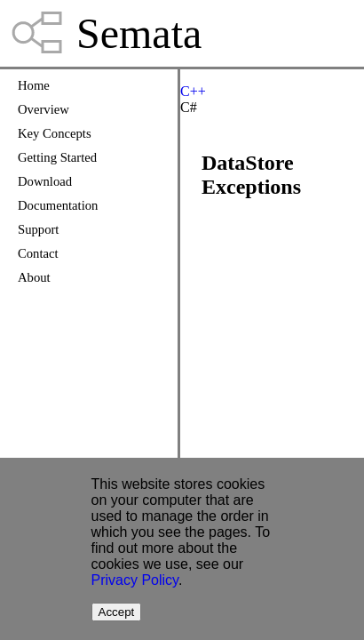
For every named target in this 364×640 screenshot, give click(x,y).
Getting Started (57, 157)
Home (34, 85)
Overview (44, 109)
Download (45, 181)
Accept (117, 612)
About (34, 277)
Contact (38, 253)
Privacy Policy (135, 580)
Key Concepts (55, 133)
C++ (193, 91)
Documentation (58, 205)
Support (38, 229)
